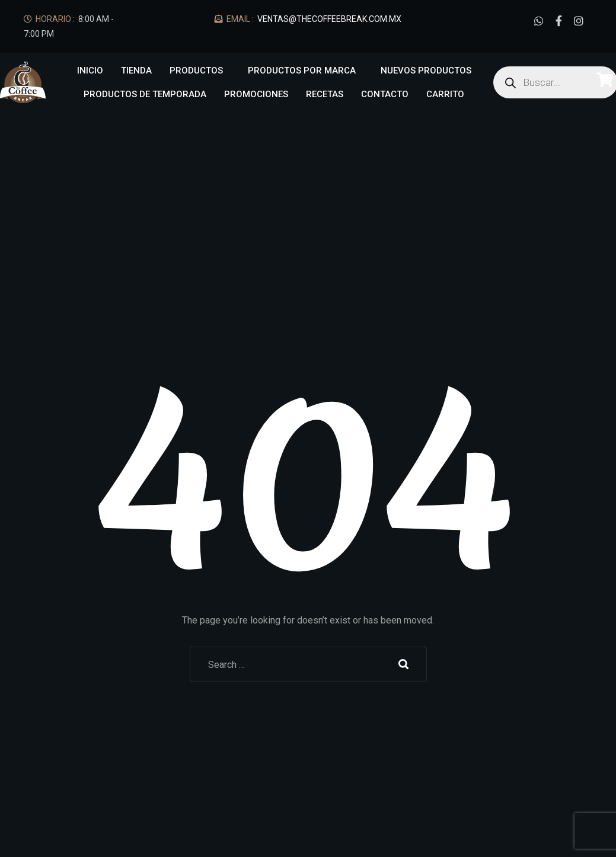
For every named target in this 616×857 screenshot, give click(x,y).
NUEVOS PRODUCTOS (426, 71)
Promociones (256, 94)
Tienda (136, 71)
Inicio (90, 71)
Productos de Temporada (145, 94)
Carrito (445, 94)
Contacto (385, 94)
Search (404, 664)
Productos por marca (302, 71)
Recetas (325, 94)
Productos (196, 71)
